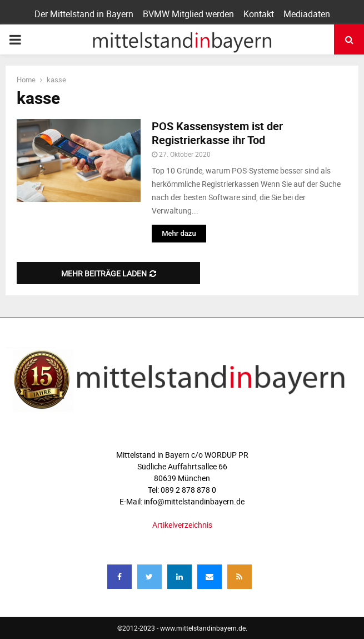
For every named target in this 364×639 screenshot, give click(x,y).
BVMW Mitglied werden (188, 14)
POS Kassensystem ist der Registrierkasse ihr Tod (217, 133)
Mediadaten (307, 14)
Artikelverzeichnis (182, 525)
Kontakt (259, 14)
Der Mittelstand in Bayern (84, 14)
